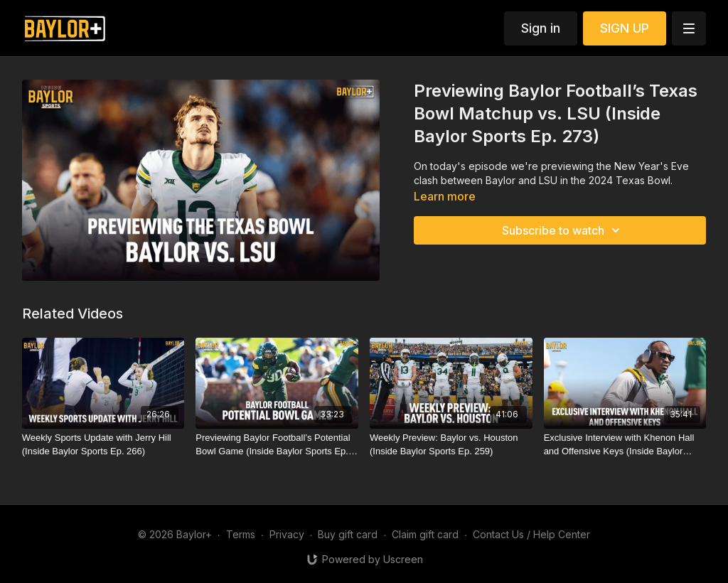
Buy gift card (348, 534)
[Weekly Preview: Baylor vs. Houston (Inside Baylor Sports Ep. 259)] (451, 445)
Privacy (287, 534)
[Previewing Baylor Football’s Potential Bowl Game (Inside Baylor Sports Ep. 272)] (277, 445)
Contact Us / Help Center (531, 534)
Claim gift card (425, 534)
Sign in (541, 28)
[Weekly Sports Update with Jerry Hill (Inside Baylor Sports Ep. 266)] (103, 445)
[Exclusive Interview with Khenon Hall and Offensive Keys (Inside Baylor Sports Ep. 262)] (625, 445)
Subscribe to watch (563, 230)
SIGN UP (625, 28)
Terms (241, 534)
